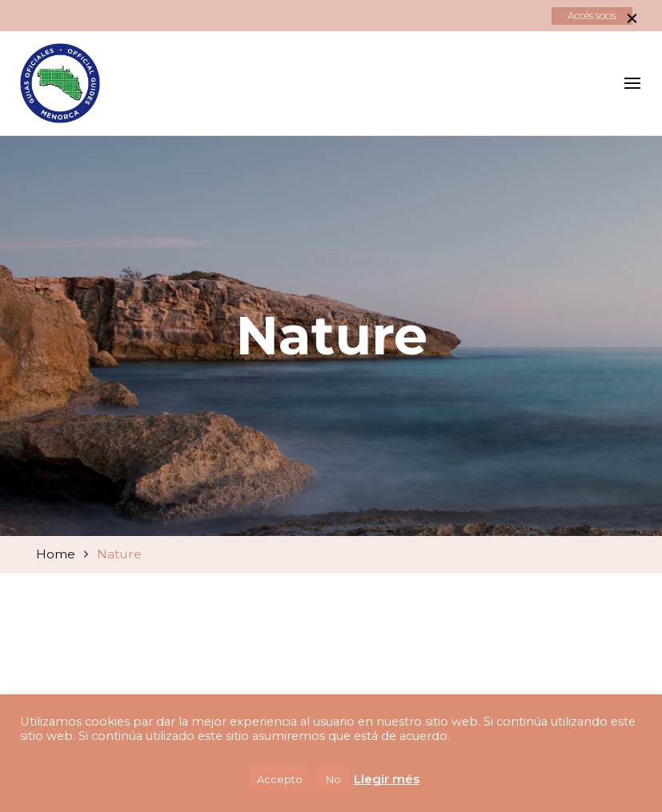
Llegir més (387, 779)
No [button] (333, 779)
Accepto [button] (280, 779)
